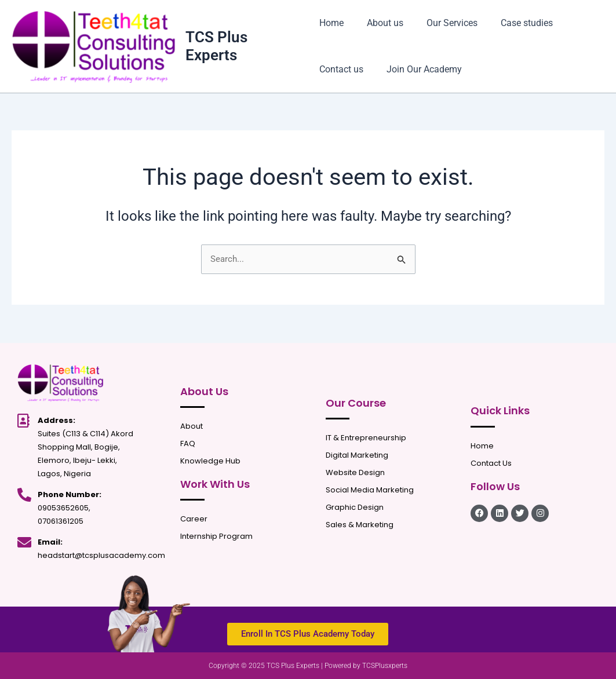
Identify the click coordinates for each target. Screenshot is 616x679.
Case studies (513, 23)
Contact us (341, 69)
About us (380, 23)
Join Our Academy (420, 69)
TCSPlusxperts (385, 666)
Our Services (443, 23)
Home (331, 23)
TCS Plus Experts (218, 46)
